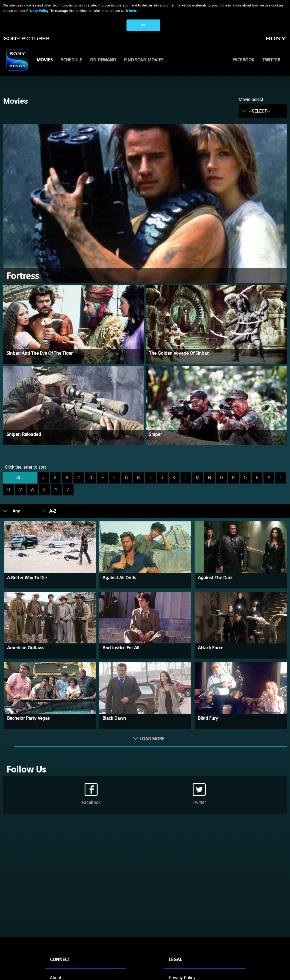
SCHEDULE (71, 60)
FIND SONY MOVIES (144, 60)
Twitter (271, 60)
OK (143, 25)
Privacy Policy (37, 11)
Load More (152, 739)
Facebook (243, 60)
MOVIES (45, 60)
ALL (20, 478)
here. (133, 11)
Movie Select (251, 99)
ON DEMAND (103, 60)
